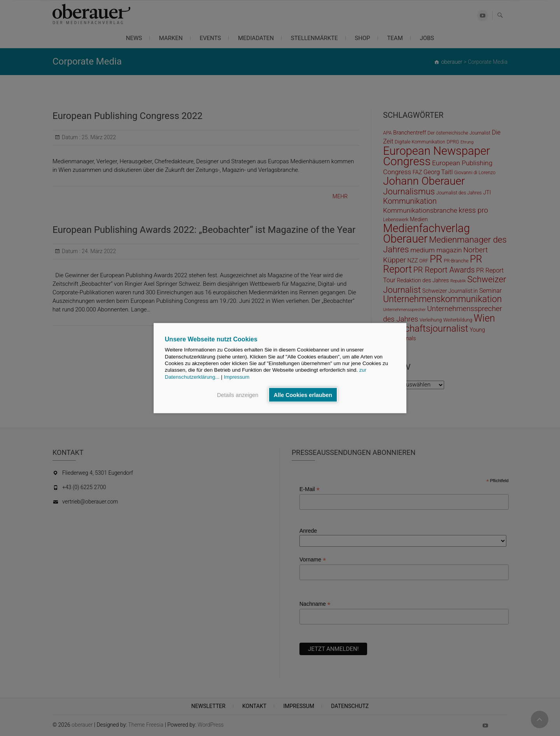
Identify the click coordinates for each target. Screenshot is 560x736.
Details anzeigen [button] (238, 395)
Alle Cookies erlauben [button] (303, 395)
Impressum (236, 377)
